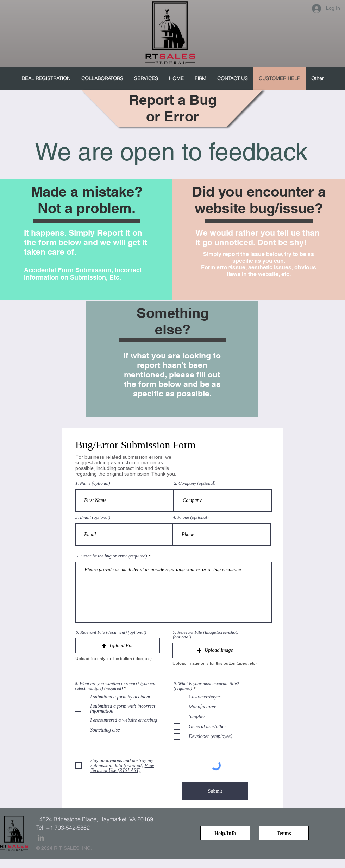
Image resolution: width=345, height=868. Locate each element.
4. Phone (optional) (191, 517)
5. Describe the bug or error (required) (111, 556)
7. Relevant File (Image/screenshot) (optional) (206, 634)
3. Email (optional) (93, 517)
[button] (118, 646)
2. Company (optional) (195, 483)
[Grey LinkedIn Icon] (41, 838)
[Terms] (284, 833)
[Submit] (215, 791)
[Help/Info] (225, 833)
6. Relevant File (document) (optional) (111, 632)
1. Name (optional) (93, 483)
